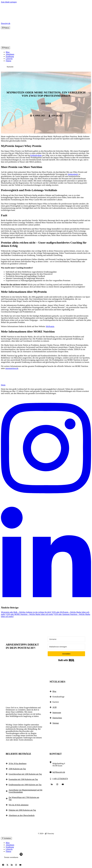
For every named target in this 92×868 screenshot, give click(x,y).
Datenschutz (57, 718)
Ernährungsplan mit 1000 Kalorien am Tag (25, 785)
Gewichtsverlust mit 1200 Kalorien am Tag (25, 774)
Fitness (8, 61)
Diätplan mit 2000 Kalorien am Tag (22, 810)
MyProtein (50, 326)
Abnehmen (10, 54)
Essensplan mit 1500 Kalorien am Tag (23, 779)
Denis (59, 116)
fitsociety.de (6, 23)
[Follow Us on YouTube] (63, 784)
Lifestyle (9, 59)
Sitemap (56, 723)
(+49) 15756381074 (60, 779)
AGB (55, 707)
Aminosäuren (73, 174)
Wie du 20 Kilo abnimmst (19, 805)
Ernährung (10, 56)
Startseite (10, 67)
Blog (8, 52)
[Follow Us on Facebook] (3, 865)
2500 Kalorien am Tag (17, 769)
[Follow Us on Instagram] (57, 784)
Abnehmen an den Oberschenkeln (22, 815)
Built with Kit (66, 660)
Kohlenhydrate (36, 155)
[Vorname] (66, 639)
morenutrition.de (12, 368)
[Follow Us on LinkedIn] (52, 784)
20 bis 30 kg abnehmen (17, 763)
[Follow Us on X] (7, 865)
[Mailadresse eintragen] (66, 647)
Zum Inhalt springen (9, 2)
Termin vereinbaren (11, 857)
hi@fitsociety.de (59, 772)
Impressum (57, 713)
